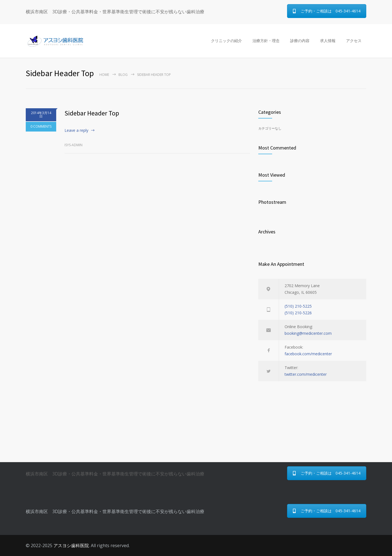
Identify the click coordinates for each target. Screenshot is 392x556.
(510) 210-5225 (298, 306)
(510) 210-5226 (298, 313)
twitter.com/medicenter (306, 374)
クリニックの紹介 (226, 41)
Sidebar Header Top (92, 113)
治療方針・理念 (266, 41)
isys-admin (73, 145)
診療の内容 (300, 41)
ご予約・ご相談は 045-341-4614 (327, 11)
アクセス (354, 41)
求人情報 (328, 41)
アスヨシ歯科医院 (71, 545)
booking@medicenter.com (308, 333)
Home (104, 75)
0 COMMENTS (41, 127)
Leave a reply (76, 130)
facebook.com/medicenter (308, 354)
